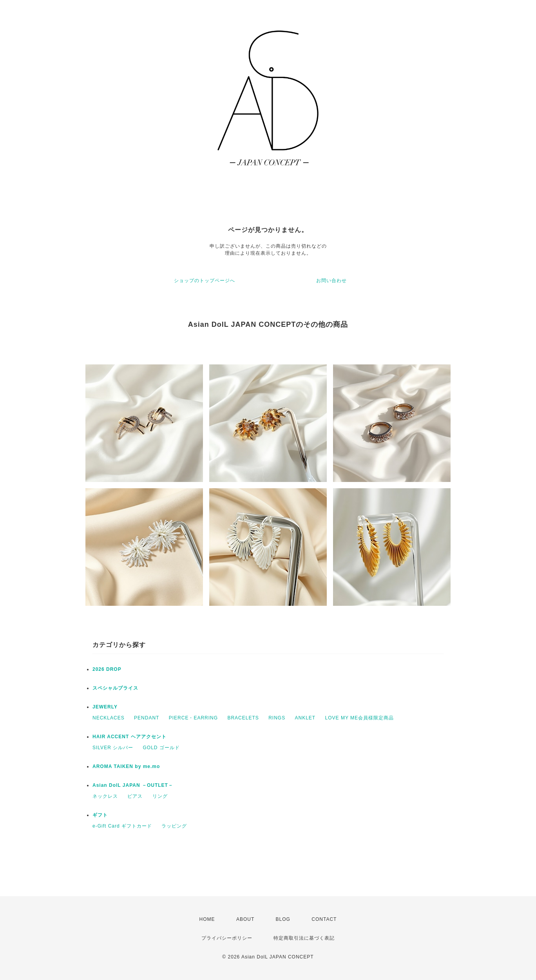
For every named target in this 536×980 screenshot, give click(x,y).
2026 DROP (107, 669)
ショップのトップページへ (205, 281)
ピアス (135, 796)
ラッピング (174, 826)
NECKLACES (109, 718)
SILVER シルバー (113, 748)
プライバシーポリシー (227, 938)
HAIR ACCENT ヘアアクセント (129, 737)
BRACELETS (243, 718)
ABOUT (245, 919)
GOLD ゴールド (161, 748)
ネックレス (105, 796)
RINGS (277, 718)
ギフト (100, 815)
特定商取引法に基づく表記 (304, 938)
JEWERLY (105, 707)
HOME (207, 919)
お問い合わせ (331, 281)
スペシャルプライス (115, 688)
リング (160, 796)
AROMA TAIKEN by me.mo (126, 766)
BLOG (283, 919)
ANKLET (305, 718)
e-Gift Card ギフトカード (122, 826)
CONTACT (324, 919)
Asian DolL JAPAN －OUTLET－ (133, 785)
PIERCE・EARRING (193, 718)
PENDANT (147, 718)
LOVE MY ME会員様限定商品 (359, 718)
